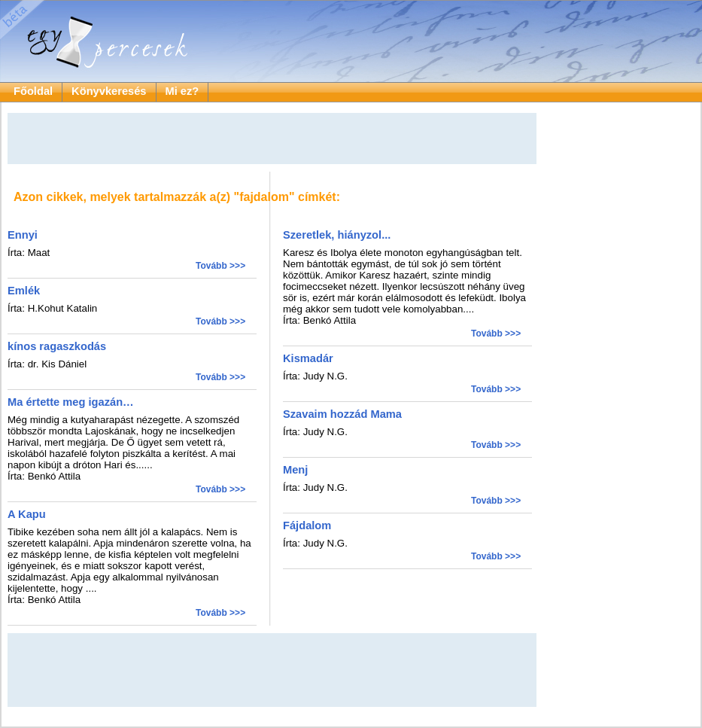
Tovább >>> (220, 266)
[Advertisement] (272, 139)
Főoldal (33, 91)
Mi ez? (182, 91)
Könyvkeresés (109, 91)
